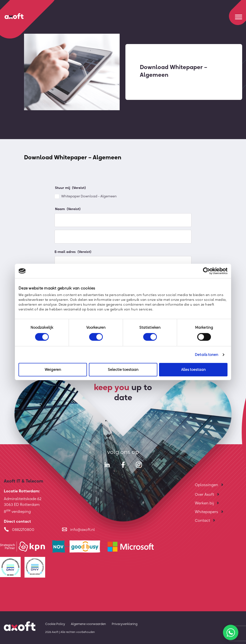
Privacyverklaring (125, 624)
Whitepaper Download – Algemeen (89, 196)
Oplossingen (206, 485)
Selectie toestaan (123, 370)
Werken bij (204, 503)
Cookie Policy (55, 624)
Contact (202, 520)
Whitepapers (206, 512)
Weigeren (53, 370)
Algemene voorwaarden (88, 624)
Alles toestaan (193, 370)
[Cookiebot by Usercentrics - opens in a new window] (206, 271)
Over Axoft (204, 494)
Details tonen (206, 355)
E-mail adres (73, 252)
